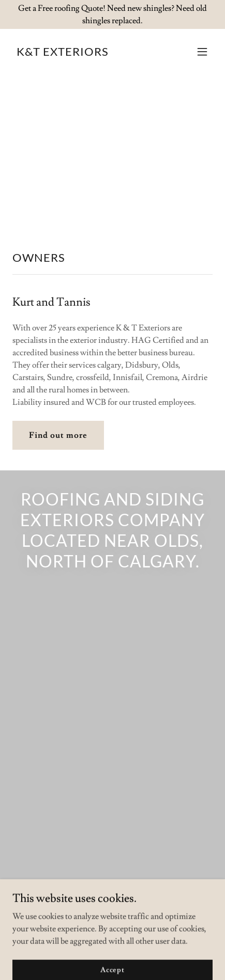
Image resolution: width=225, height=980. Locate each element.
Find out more (58, 435)
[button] (202, 52)
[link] (63, 53)
